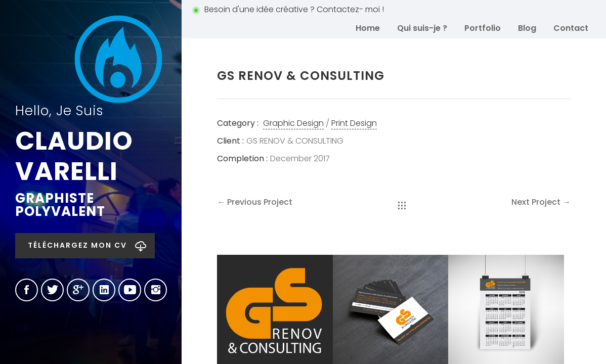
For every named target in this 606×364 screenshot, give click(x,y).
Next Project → (541, 202)
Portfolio (483, 28)
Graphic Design (293, 123)
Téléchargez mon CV (77, 245)
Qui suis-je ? (422, 28)
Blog (527, 28)
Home (368, 28)
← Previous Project (255, 202)
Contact (571, 28)
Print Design (354, 123)
